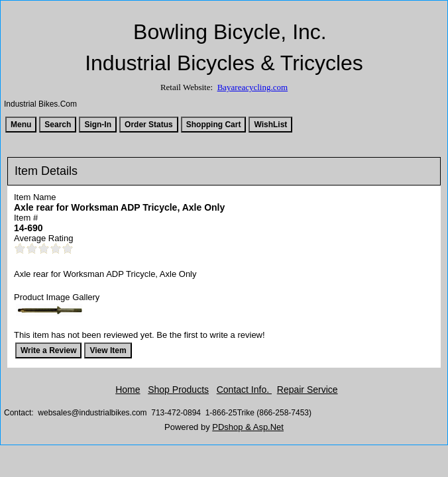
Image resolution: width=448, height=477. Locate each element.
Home (128, 390)
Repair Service (308, 390)
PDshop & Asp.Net (248, 427)
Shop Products (178, 390)
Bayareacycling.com (252, 87)
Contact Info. (244, 390)
